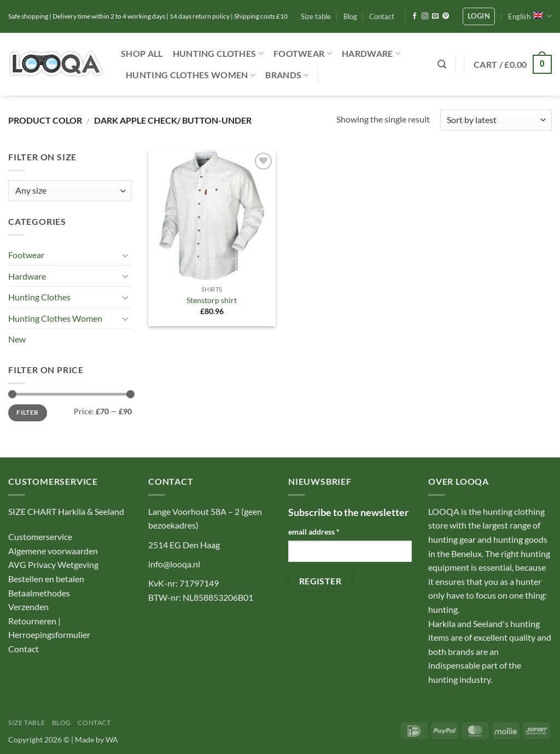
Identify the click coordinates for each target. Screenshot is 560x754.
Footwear (303, 54)
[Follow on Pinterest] (446, 16)
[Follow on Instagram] (425, 16)
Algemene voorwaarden (53, 551)
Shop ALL (142, 53)
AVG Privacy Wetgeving (53, 564)
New (17, 339)
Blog (350, 16)
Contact (382, 16)
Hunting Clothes (218, 54)
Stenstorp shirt (212, 300)
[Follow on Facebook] (415, 16)
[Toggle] (125, 255)
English (530, 16)
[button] (479, 16)
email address (314, 532)
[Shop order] (496, 120)
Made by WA (97, 739)
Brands (287, 75)
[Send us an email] (435, 16)
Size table (316, 16)
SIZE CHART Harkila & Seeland (66, 511)
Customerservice (40, 536)
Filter (27, 412)
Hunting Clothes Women (191, 75)
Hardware (371, 54)
